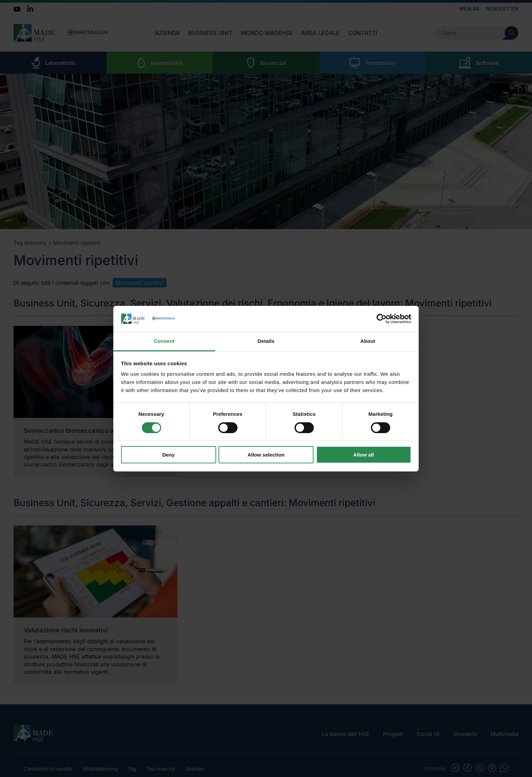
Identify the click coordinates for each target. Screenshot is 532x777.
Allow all (364, 455)
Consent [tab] (164, 341)
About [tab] (368, 341)
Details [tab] (266, 341)
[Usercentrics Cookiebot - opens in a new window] (382, 319)
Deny (168, 455)
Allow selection (266, 455)
